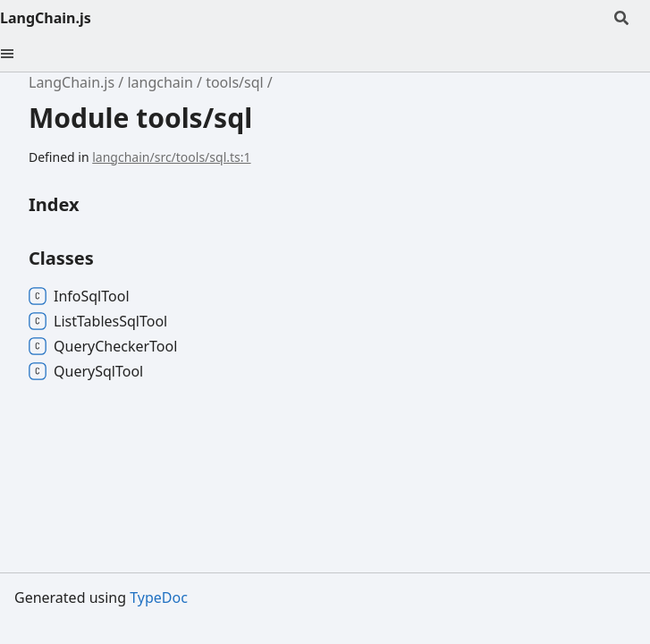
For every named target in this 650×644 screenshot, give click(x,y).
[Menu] (18, 54)
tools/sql (235, 82)
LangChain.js (46, 18)
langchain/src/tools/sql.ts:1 (171, 157)
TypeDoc (159, 597)
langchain (160, 82)
